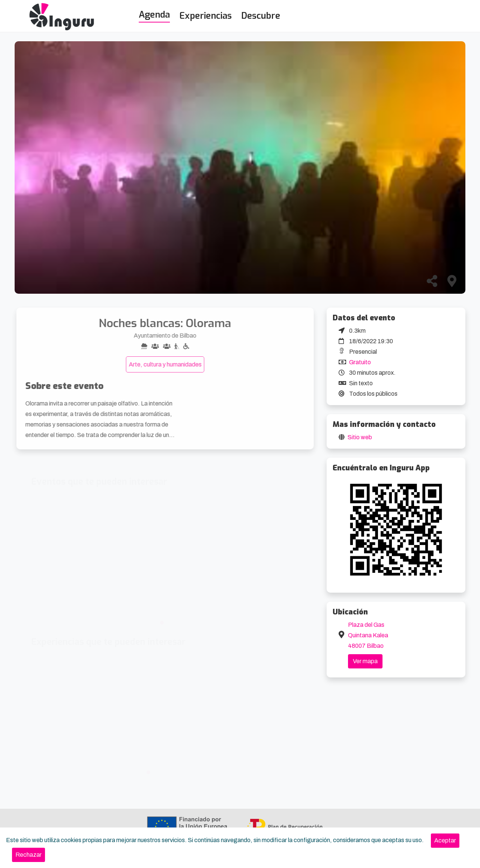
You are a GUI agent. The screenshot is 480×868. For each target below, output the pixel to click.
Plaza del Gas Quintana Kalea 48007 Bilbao (368, 635)
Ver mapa (365, 661)
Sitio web (360, 437)
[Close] (445, 841)
